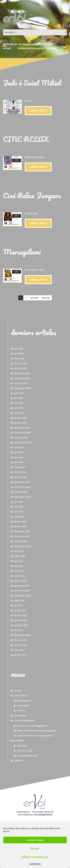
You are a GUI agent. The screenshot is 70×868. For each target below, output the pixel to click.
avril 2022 (19, 571)
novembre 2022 (22, 536)
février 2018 (20, 640)
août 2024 (19, 447)
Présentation (24, 701)
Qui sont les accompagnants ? (32, 726)
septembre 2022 (23, 546)
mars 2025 (19, 413)
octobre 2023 (21, 492)
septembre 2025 (23, 388)
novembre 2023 (22, 487)
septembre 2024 (23, 442)
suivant (34, 298)
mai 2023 (19, 507)
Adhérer (18, 761)
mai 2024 (19, 457)
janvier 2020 (20, 620)
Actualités (22, 746)
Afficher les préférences (35, 857)
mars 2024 (19, 467)
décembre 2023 (22, 482)
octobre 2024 (21, 438)
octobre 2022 (21, 541)
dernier (46, 298)
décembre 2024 (22, 428)
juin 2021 (18, 605)
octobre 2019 (21, 625)
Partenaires (23, 706)
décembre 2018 (22, 635)
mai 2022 (19, 566)
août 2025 (19, 393)
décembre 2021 (22, 586)
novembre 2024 (22, 433)
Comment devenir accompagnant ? (35, 736)
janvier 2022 (20, 581)
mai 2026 (19, 349)
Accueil (7, 48)
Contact (21, 711)
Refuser (35, 848)
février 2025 (20, 418)
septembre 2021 (23, 596)
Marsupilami (22, 252)
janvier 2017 (20, 655)
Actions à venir (25, 751)
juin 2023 (18, 502)
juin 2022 (18, 561)
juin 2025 (18, 398)
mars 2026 (19, 359)
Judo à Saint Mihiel (32, 83)
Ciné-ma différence (27, 756)
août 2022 (19, 551)
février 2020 (20, 615)
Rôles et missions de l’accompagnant (36, 731)
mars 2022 (19, 576)
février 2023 (20, 521)
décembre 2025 (22, 373)
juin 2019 (18, 630)
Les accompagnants (24, 720)
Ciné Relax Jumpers (32, 195)
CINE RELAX (26, 139)
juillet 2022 (20, 556)
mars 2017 (19, 650)
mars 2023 (19, 517)
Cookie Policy (35, 864)
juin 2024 (18, 452)
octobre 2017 (21, 645)
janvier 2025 (20, 423)
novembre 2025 (22, 378)
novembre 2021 (22, 591)
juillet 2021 (20, 601)
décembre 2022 (22, 531)
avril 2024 (19, 462)
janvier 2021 (20, 610)
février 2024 (20, 472)
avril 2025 (19, 408)
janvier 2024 (20, 477)
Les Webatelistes (43, 815)
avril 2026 (19, 354)
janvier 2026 (20, 368)
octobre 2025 (21, 383)
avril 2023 (19, 512)
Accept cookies (35, 840)
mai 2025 (19, 403)
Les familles (20, 715)
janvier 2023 (20, 526)
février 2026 (20, 363)
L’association (21, 695)
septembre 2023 (23, 497)
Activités (19, 740)
